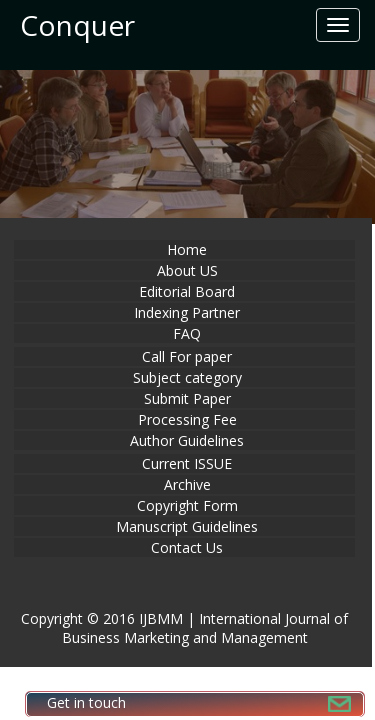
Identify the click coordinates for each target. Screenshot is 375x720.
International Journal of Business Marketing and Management (205, 628)
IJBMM (161, 618)
